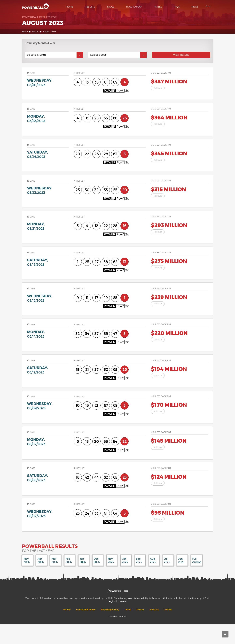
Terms (128, 610)
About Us (154, 610)
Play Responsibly (110, 610)
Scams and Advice (86, 610)
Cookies (168, 610)
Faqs (177, 7)
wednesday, (48, 82)
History (67, 610)
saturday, (48, 154)
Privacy (140, 610)
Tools (111, 7)
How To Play (134, 7)
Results (90, 7)
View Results (181, 55)
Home (70, 7)
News (195, 7)
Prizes (158, 7)
